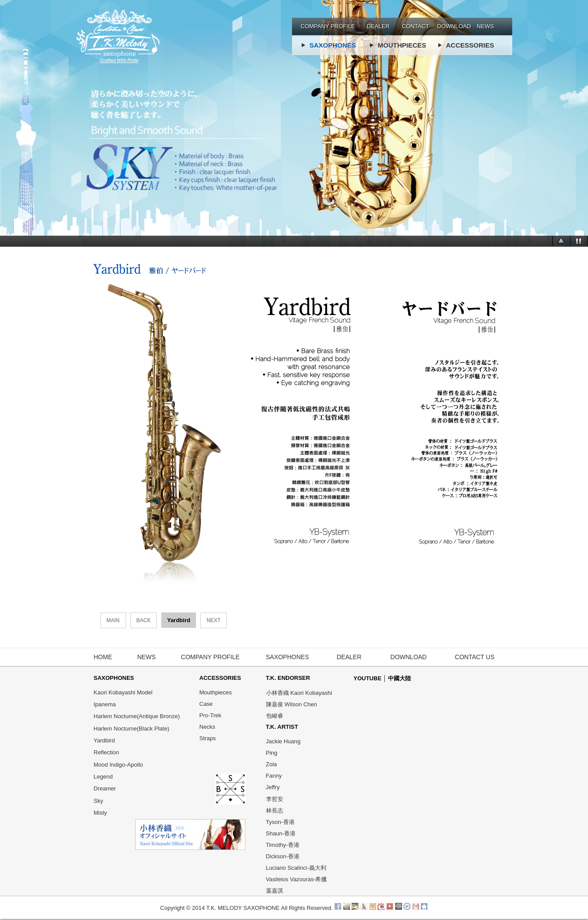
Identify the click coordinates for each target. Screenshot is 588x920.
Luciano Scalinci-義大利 (296, 868)
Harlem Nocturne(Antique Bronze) (137, 717)
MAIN (113, 620)
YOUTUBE (368, 678)
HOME (103, 657)
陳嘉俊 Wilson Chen (292, 704)
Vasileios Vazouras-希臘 (297, 879)
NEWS (486, 26)
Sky (99, 801)
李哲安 (275, 799)
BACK (144, 620)
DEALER (378, 26)
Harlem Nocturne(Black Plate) (132, 729)
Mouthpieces (216, 692)
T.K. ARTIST (282, 727)
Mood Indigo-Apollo (118, 765)
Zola (272, 764)
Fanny (274, 776)
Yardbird (104, 740)
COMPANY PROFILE (328, 26)
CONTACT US (475, 657)
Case (206, 704)
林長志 (275, 811)
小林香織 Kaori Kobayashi (299, 693)
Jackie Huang (283, 741)
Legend (103, 777)
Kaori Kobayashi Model (123, 692)
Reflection (107, 753)
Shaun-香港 (281, 833)
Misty (100, 813)
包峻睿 (275, 716)
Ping (272, 753)
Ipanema (105, 704)
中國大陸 (399, 678)
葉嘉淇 (275, 891)
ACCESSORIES (470, 45)
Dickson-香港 (283, 856)
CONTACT (416, 26)
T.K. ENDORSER (288, 678)
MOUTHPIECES (402, 45)
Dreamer (105, 789)
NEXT (214, 620)
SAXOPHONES (333, 45)
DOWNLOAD (454, 26)
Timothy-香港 (283, 845)
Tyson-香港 (280, 822)
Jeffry (273, 787)
